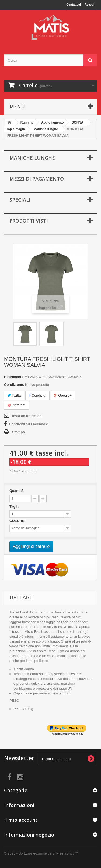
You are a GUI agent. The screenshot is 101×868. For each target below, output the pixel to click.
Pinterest (16, 405)
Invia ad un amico (27, 416)
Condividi (37, 395)
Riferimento (14, 377)
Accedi (89, 5)
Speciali (20, 200)
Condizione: (14, 385)
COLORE (17, 521)
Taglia (15, 507)
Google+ (63, 395)
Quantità (17, 491)
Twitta (14, 395)
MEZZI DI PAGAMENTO (37, 179)
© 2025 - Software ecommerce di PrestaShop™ (41, 853)
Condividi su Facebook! (29, 424)
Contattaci (74, 5)
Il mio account (21, 820)
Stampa (18, 432)
